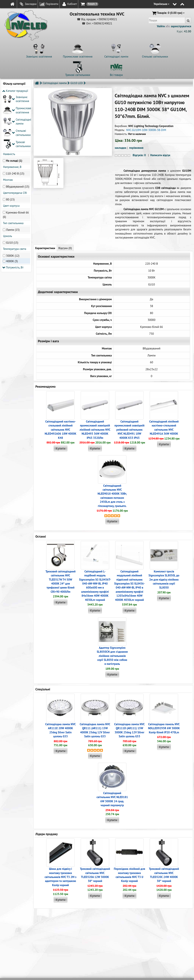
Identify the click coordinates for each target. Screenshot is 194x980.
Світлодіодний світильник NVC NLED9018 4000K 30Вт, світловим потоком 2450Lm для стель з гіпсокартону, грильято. (112, 496)
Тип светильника (13, 167)
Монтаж (7, 124)
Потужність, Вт (13, 211)
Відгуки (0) (65, 248)
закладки (120, 148)
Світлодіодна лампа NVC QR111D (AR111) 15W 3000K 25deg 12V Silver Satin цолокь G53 (129, 730)
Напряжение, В (12, 111)
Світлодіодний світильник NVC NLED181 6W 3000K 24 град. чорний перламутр (112, 799)
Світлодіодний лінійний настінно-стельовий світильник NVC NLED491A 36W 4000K (164, 428)
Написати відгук (160, 155)
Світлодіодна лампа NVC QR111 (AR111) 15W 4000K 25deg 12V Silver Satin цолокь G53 (95, 730)
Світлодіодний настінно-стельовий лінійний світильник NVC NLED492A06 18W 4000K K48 (61, 430)
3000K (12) (13, 199)
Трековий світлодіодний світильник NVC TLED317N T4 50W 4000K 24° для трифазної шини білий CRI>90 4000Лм (61, 582)
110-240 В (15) (15, 117)
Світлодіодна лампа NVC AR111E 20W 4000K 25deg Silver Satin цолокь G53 (61, 730)
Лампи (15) (13, 173)
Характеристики (45, 248)
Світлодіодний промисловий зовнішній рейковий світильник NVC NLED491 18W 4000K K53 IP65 (129, 430)
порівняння (136, 148)
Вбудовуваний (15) (18, 130)
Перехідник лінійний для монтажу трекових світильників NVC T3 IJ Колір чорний (129, 875)
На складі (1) (14, 104)
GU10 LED (77, 83)
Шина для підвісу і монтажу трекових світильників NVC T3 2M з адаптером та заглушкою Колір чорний (61, 877)
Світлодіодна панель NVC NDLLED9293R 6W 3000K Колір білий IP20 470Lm (164, 728)
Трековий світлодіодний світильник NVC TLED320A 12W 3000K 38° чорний (95, 875)
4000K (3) (12, 205)
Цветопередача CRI (15, 137)
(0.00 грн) (168, 13)
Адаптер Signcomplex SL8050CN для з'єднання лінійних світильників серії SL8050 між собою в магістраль (112, 656)
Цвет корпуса (11, 149)
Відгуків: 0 (139, 155)
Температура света (14, 193)
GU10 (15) (12, 186)
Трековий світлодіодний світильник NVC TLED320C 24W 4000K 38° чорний (164, 875)
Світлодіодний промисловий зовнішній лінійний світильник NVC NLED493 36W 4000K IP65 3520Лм (95, 430)
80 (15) (10, 143)
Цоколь (7, 180)
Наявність (9, 98)
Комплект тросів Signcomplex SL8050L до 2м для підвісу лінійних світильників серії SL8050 (164, 580)
